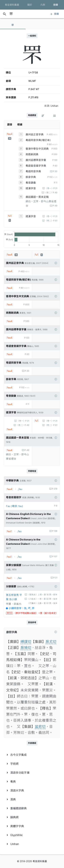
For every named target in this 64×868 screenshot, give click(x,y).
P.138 (55, 531)
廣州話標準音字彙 (36, 160)
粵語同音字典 (33, 171)
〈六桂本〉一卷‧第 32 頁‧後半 (42, 599)
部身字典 (31, 177)
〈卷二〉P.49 (51, 193)
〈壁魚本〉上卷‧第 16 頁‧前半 (42, 595)
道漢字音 (31, 188)
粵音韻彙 (31, 183)
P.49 (55, 206)
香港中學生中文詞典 (37, 149)
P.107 (55, 557)
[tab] (13, 25)
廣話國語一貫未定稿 (37, 197)
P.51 (55, 578)
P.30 (55, 171)
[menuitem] (32, 755)
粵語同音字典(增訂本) (38, 140)
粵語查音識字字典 (36, 166)
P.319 (54, 489)
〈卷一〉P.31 (51, 188)
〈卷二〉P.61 (51, 221)
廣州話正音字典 (35, 135)
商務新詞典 (32, 154)
